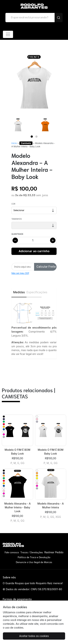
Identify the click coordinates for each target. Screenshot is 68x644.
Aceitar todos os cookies (34, 636)
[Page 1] (32, 137)
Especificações (34, 292)
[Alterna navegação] (8, 34)
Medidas (19, 292)
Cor (13, 204)
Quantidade (17, 234)
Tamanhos (17, 219)
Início (14, 143)
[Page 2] (36, 137)
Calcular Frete (46, 267)
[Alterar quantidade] (34, 240)
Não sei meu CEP (20, 273)
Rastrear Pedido (54, 552)
